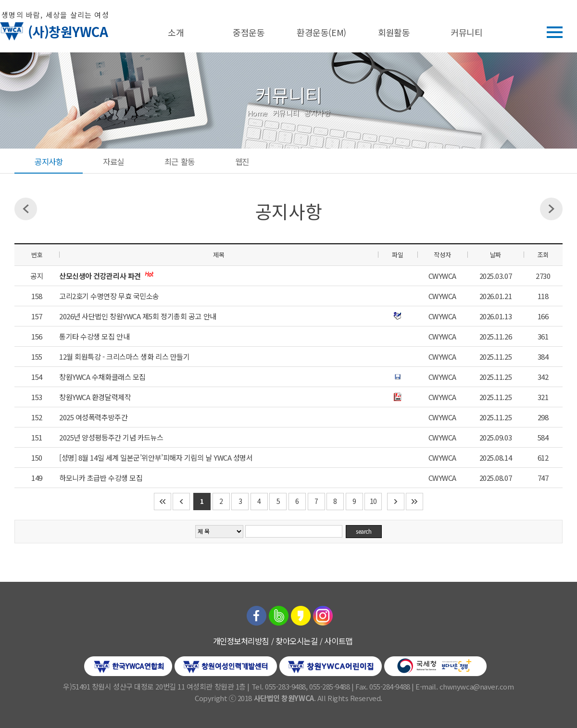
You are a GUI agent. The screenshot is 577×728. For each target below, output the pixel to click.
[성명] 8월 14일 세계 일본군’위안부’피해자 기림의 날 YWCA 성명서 (156, 458)
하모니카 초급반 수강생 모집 (101, 478)
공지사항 (49, 162)
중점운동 (249, 32)
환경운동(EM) (321, 32)
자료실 (113, 162)
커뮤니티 (466, 32)
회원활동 (394, 32)
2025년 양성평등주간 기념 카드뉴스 (111, 437)
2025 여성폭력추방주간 (93, 417)
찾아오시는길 (296, 641)
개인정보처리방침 (241, 641)
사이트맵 (338, 641)
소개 (176, 32)
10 (373, 501)
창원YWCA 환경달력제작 (95, 397)
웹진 (242, 162)
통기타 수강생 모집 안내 (94, 336)
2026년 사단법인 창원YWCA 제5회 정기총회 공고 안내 (138, 316)
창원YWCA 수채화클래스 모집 (102, 377)
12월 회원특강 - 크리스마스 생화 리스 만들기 (124, 357)
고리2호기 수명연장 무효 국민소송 (109, 296)
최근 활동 (180, 162)
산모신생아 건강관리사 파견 (101, 276)
